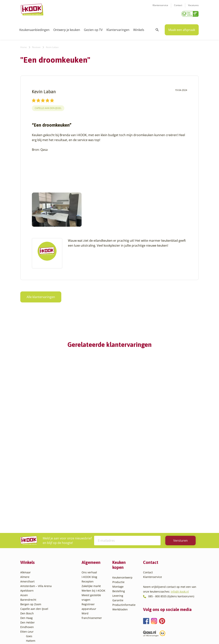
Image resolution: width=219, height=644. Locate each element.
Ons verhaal (89, 492)
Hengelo (31, 565)
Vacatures (193, 8)
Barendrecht (28, 520)
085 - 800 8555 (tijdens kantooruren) (171, 516)
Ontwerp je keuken (67, 28)
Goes (29, 556)
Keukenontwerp (122, 498)
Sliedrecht (32, 593)
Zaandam (32, 611)
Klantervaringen (118, 28)
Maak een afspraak (182, 28)
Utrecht (31, 597)
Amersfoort (27, 502)
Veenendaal (33, 606)
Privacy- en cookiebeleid (117, 633)
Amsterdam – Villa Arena (36, 506)
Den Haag (26, 538)
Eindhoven (27, 547)
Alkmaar (26, 492)
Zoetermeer (33, 615)
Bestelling (119, 511)
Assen (24, 515)
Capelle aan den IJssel (48, 107)
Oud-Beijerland (36, 579)
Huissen (31, 570)
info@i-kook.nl (180, 512)
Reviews (36, 46)
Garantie (118, 520)
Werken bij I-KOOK (93, 511)
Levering (118, 516)
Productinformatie (124, 525)
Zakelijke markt (91, 506)
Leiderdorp (33, 574)
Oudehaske (33, 584)
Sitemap (140, 633)
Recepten (88, 502)
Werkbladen (120, 529)
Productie (118, 502)
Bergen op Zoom (31, 524)
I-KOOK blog (89, 497)
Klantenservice (160, 8)
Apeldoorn (27, 511)
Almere (25, 497)
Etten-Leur (27, 552)
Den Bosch (27, 533)
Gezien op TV (93, 28)
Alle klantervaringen (41, 296)
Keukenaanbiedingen (34, 28)
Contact (178, 8)
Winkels (139, 28)
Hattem (31, 561)
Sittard (30, 588)
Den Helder (28, 543)
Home (24, 46)
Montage (118, 507)
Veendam (32, 602)
